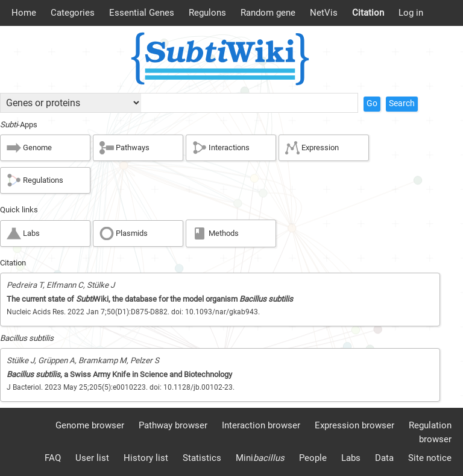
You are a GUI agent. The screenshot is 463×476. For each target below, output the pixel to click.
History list (146, 458)
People (313, 458)
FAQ (53, 458)
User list (92, 458)
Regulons (207, 13)
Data (384, 458)
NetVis (324, 13)
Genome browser (90, 425)
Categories (73, 13)
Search (402, 103)
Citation (368, 13)
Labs (351, 458)
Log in (411, 13)
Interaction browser (261, 425)
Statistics (202, 458)
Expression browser (354, 425)
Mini (260, 458)
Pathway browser (173, 425)
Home (24, 13)
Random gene (268, 13)
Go (372, 103)
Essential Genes (142, 13)
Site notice (430, 458)
